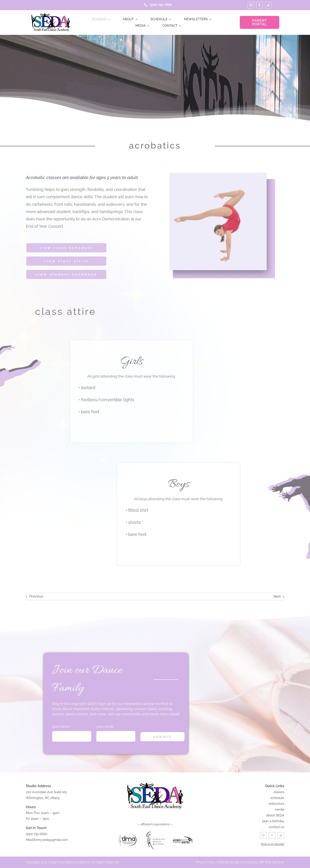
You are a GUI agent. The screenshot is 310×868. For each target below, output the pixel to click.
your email (106, 727)
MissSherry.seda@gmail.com (47, 840)
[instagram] (251, 5)
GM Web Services (272, 862)
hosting (249, 862)
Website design (229, 862)
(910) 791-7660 (36, 834)
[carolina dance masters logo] (155, 831)
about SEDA (275, 815)
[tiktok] (268, 5)
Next (277, 596)
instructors (276, 804)
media (280, 809)
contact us (276, 827)
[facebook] (260, 5)
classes (279, 792)
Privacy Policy (206, 862)
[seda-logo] (51, 15)
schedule (277, 798)
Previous (36, 596)
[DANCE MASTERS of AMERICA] (127, 831)
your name (62, 727)
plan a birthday (273, 821)
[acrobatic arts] (183, 831)
